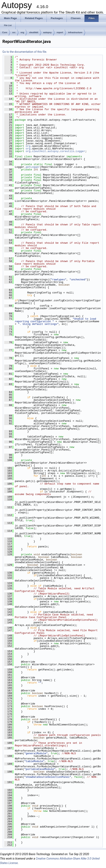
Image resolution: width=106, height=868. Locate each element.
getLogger (33, 167)
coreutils (67, 151)
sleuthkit (34, 32)
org (22, 32)
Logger (80, 151)
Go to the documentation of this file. (25, 52)
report (60, 32)
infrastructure (75, 32)
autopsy (47, 32)
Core (5, 32)
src (14, 32)
